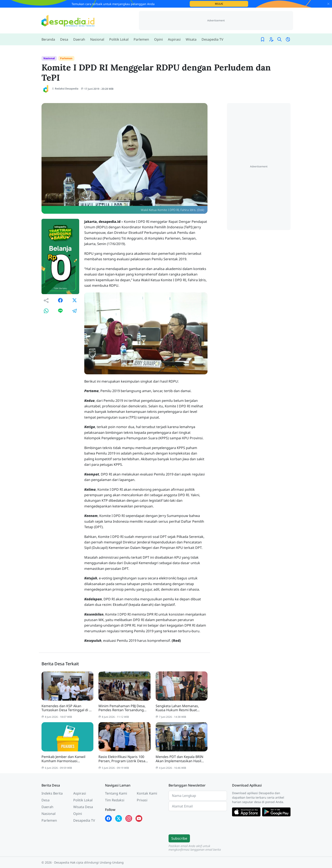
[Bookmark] (263, 39)
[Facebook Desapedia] (108, 818)
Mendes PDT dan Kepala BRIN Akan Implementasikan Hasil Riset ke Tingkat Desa (179, 759)
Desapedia (62, 862)
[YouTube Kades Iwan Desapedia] (139, 818)
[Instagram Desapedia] (129, 818)
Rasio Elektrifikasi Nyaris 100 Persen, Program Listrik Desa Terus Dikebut (122, 759)
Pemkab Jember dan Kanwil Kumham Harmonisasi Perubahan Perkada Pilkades (65, 759)
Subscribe (179, 838)
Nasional (49, 58)
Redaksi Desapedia (65, 89)
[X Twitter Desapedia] (119, 818)
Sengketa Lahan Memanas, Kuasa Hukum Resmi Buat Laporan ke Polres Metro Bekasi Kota (181, 708)
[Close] (328, 4)
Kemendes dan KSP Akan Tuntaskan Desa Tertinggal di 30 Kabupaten (67, 708)
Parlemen (66, 58)
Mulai (232, 4)
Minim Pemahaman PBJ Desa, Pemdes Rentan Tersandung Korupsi (122, 708)
